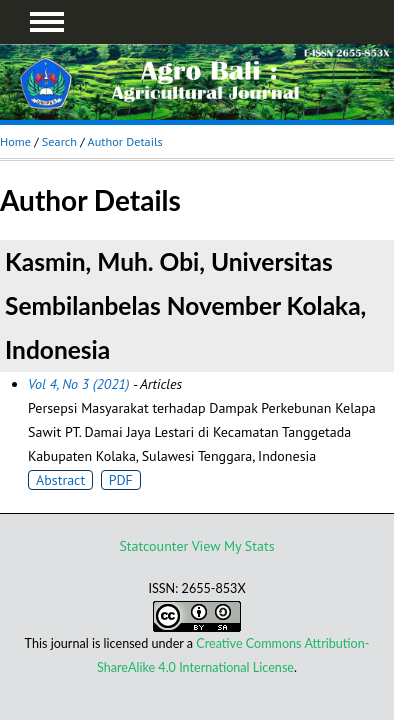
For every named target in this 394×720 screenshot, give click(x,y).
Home (15, 141)
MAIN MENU (47, 22)
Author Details (125, 141)
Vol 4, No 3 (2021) (78, 384)
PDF (121, 480)
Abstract (60, 480)
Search (59, 141)
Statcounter (153, 546)
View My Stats (233, 546)
